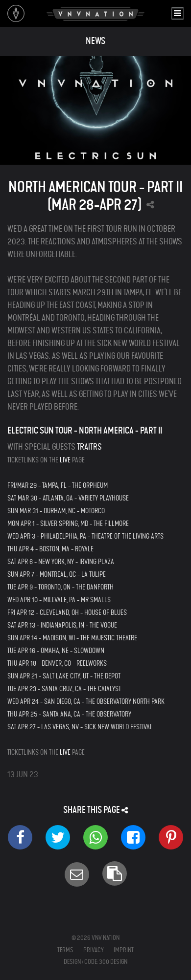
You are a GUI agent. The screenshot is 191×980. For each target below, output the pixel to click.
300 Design (113, 962)
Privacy (94, 950)
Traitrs (89, 447)
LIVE (65, 460)
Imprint (124, 950)
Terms (65, 950)
